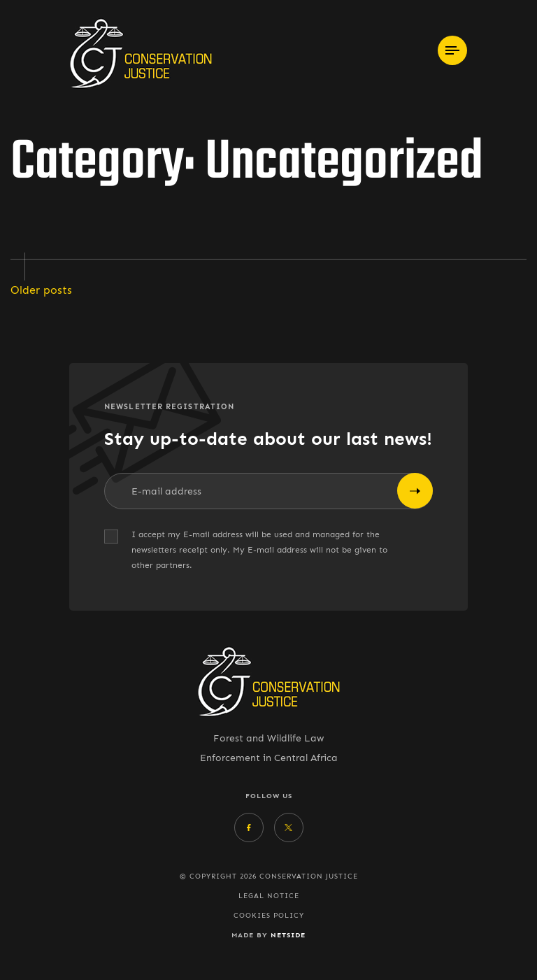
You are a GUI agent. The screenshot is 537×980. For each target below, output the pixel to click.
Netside (288, 935)
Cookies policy (269, 916)
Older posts (41, 290)
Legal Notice (269, 896)
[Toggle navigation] (452, 50)
